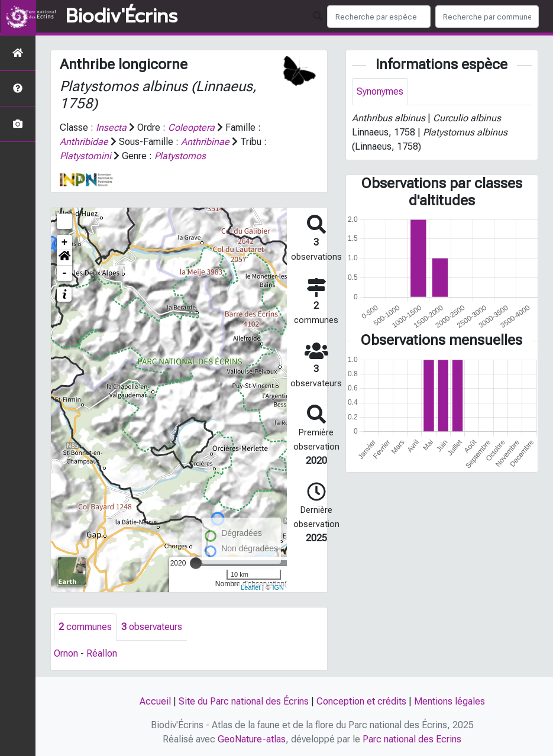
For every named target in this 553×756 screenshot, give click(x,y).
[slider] (196, 563)
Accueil (155, 701)
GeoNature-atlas (252, 739)
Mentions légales (449, 701)
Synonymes (380, 91)
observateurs (152, 627)
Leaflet (250, 587)
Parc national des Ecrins (412, 739)
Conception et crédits (361, 701)
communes (85, 627)
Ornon (66, 653)
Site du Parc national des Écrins (244, 701)
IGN (278, 587)
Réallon (102, 653)
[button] (64, 258)
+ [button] (65, 243)
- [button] (65, 273)
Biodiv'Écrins (122, 17)
